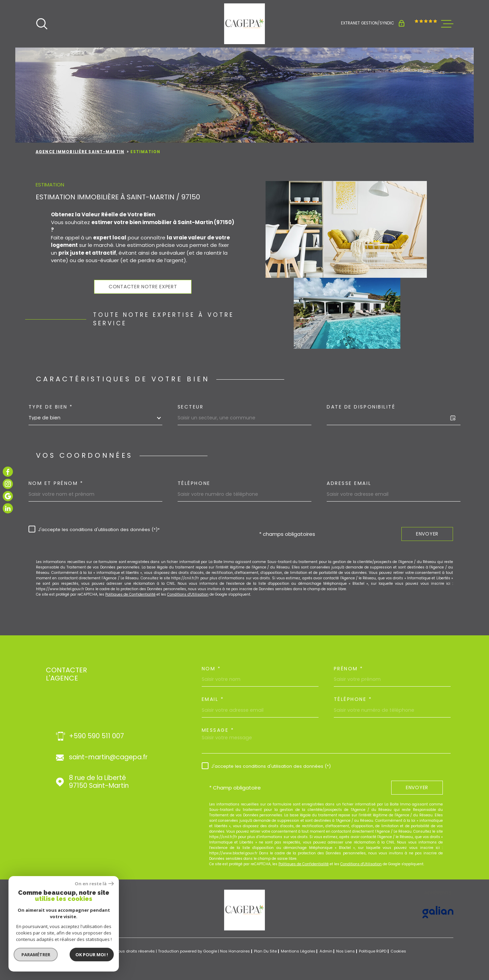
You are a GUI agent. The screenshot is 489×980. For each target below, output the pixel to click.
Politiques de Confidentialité (130, 594)
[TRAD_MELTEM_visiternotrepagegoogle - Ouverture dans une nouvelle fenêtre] (8, 496)
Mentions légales (298, 951)
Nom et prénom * (56, 483)
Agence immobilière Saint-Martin (80, 152)
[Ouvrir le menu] (447, 24)
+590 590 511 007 (96, 736)
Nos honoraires (235, 951)
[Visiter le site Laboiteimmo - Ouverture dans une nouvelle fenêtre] (59, 951)
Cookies (398, 951)
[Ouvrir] (42, 24)
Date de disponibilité (361, 407)
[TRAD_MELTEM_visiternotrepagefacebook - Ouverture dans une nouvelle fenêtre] (8, 472)
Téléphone (194, 483)
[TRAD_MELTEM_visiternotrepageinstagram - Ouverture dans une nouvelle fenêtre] (8, 484)
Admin (326, 951)
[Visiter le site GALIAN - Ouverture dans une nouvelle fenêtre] (438, 912)
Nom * (211, 669)
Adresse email (349, 483)
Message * (218, 730)
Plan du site (265, 951)
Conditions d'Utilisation (188, 594)
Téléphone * (353, 699)
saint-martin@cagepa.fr (108, 757)
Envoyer (427, 534)
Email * (213, 699)
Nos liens (346, 951)
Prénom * (349, 669)
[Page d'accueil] (244, 24)
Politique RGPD (373, 951)
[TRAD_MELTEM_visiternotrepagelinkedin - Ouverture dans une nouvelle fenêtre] (8, 508)
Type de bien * (51, 407)
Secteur (191, 407)
